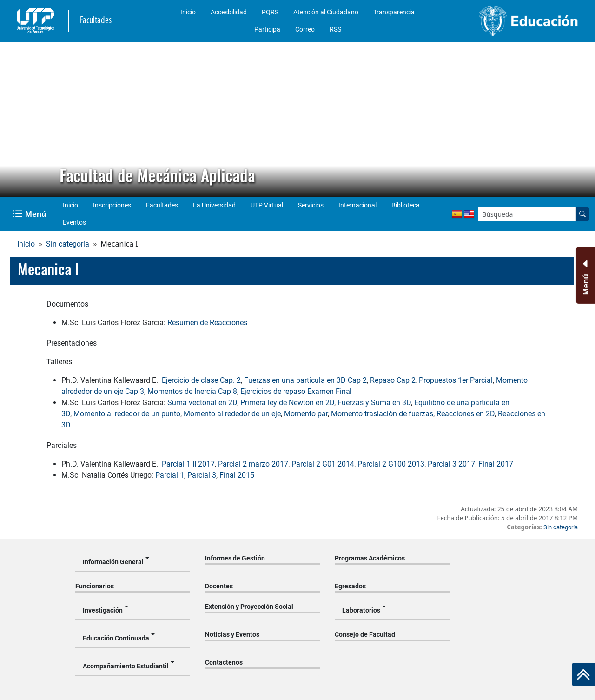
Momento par (306, 414)
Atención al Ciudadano (326, 12)
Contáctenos (224, 662)
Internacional (357, 205)
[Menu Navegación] (30, 214)
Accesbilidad (229, 12)
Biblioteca (406, 205)
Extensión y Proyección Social (249, 607)
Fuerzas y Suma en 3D (374, 403)
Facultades (162, 205)
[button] (14, 120)
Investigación (103, 610)
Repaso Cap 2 (393, 380)
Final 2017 (496, 464)
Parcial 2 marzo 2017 (253, 464)
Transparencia (394, 12)
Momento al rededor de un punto (127, 414)
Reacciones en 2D (466, 414)
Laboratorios (361, 610)
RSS (335, 29)
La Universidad (214, 205)
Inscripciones (112, 205)
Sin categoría (68, 244)
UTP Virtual (267, 205)
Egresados (350, 586)
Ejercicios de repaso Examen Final (296, 391)
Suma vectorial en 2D (202, 403)
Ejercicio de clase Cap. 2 (201, 380)
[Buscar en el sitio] (582, 214)
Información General (113, 562)
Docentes (219, 586)
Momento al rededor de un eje (232, 414)
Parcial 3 (202, 475)
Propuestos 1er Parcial (456, 380)
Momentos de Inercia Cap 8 (192, 391)
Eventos (74, 222)
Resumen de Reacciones (207, 323)
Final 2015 (237, 475)
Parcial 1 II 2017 (188, 464)
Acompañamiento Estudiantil (126, 666)
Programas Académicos (370, 558)
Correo (305, 29)
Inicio (188, 12)
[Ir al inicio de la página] (583, 674)
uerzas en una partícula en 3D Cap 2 (307, 380)
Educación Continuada (116, 638)
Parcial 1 (170, 475)
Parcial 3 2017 (451, 464)
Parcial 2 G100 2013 (391, 464)
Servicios (311, 205)
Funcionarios (95, 586)
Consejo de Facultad (365, 634)
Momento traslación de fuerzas (382, 414)
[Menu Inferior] (585, 275)
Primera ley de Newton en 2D (287, 403)
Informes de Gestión (235, 558)
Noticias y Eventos (232, 634)
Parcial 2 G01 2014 (323, 464)
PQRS (270, 12)
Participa (267, 29)
